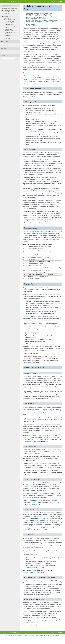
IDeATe (28, 20)
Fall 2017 (25, 80)
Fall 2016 (31, 80)
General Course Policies (9, 20)
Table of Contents (6, 6)
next (59, 1)
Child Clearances (9, 31)
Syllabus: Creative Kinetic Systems (10, 9)
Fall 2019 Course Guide (7, 45)
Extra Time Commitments (9, 10)
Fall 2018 (50, 76)
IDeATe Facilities (9, 29)
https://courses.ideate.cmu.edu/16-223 (37, 17)
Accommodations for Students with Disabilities (10, 34)
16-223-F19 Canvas (32, 26)
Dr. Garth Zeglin (37, 19)
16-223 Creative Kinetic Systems (10, 1)
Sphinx (44, 635)
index (63, 1)
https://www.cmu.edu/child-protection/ (33, 572)
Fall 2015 (40, 80)
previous (54, 1)
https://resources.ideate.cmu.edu (39, 520)
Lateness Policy (9, 23)
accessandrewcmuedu (43, 594)
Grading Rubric (7, 18)
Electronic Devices (10, 24)
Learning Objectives (8, 12)
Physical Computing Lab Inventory (37, 497)
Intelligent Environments (44, 22)
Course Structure (8, 17)
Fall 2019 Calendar (6, 52)
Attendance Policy (9, 21)
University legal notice (54, 635)
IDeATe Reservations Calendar (31, 504)
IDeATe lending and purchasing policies (43, 518)
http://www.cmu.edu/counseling (32, 619)
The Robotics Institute (51, 20)
